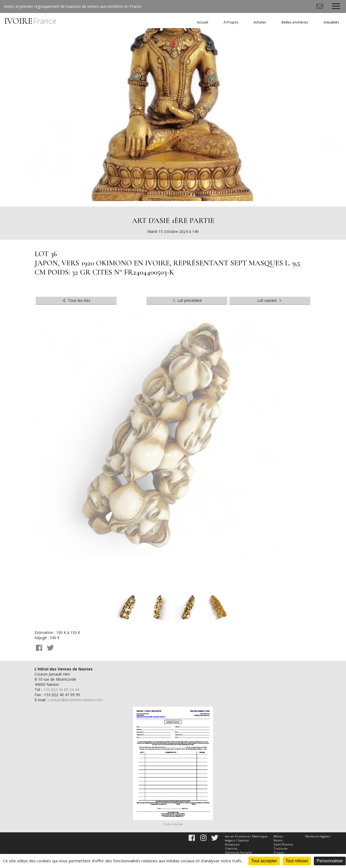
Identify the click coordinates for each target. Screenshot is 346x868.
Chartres (231, 848)
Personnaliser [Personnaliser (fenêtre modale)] (330, 861)
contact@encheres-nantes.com (76, 700)
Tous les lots (76, 300)
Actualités (331, 22)
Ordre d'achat (173, 824)
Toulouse (281, 848)
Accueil (202, 22)
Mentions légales (317, 836)
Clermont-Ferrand (238, 852)
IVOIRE (30, 21)
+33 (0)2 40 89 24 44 (61, 690)
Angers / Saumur (237, 840)
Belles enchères (295, 22)
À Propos (231, 22)
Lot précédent (187, 300)
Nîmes (278, 836)
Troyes (279, 852)
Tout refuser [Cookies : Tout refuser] (297, 861)
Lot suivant (270, 300)
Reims (278, 840)
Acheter (260, 22)
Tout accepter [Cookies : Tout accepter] (264, 861)
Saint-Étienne (283, 844)
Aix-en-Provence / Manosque (246, 836)
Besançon (232, 844)
